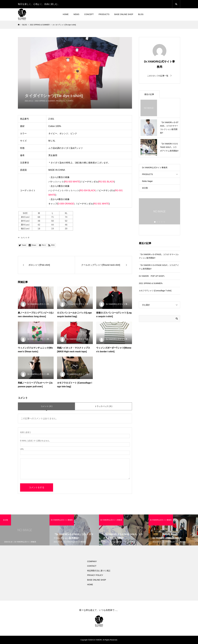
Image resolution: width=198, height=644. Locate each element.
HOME (66, 14)
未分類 (145, 188)
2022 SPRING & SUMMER (45, 101)
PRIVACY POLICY (95, 575)
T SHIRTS (70, 101)
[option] (159, 213)
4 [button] (162, 222)
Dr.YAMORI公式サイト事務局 (155, 168)
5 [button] (164, 222)
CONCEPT (89, 14)
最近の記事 (149, 94)
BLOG (141, 14)
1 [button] (155, 222)
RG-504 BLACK (88, 190)
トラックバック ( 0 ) (103, 406)
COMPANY (92, 561)
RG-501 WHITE (101, 204)
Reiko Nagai (147, 181)
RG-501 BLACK (106, 182)
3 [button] (159, 222)
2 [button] (157, 222)
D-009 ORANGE (66, 204)
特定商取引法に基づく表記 (99, 571)
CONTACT (92, 566)
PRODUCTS (104, 14)
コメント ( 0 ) (47, 406)
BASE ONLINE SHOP (124, 14)
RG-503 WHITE (72, 182)
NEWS (76, 14)
